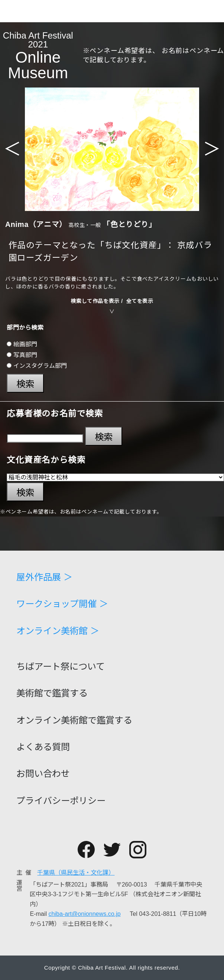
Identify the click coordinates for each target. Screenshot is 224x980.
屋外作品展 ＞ (44, 577)
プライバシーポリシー (61, 801)
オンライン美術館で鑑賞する (74, 720)
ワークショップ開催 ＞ (62, 604)
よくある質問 (43, 747)
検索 (25, 384)
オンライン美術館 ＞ (58, 631)
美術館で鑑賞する (52, 693)
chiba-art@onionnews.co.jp (84, 914)
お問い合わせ (43, 774)
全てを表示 (140, 301)
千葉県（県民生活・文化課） (76, 872)
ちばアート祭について (61, 667)
